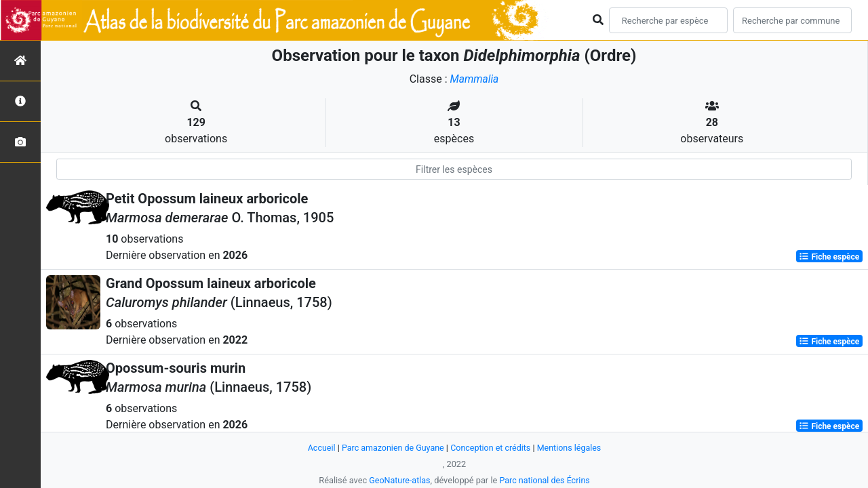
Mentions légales (572, 448)
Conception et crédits (491, 448)
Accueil (318, 448)
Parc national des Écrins (546, 480)
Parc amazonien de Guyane (392, 448)
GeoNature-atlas (398, 480)
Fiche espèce (829, 256)
